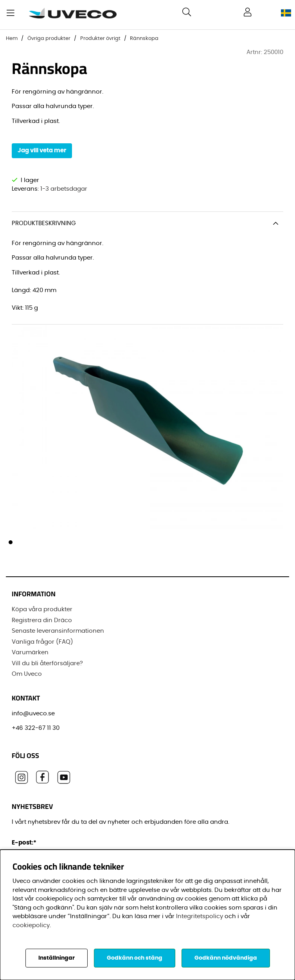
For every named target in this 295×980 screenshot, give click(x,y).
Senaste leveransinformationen (58, 631)
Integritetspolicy (200, 916)
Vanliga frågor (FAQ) (42, 642)
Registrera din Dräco (42, 620)
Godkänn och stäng (135, 958)
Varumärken (30, 652)
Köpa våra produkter (42, 609)
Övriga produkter (49, 39)
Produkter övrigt (100, 39)
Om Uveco (27, 674)
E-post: (25, 842)
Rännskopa (144, 39)
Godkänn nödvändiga (226, 958)
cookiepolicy (31, 925)
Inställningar (57, 958)
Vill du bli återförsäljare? (47, 663)
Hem (12, 39)
